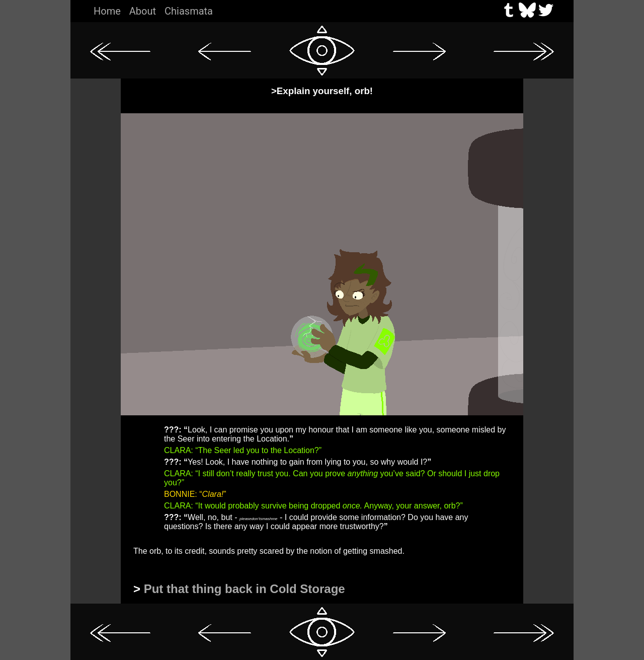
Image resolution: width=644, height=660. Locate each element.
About (143, 11)
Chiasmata (189, 11)
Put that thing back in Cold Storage (245, 589)
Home (107, 11)
